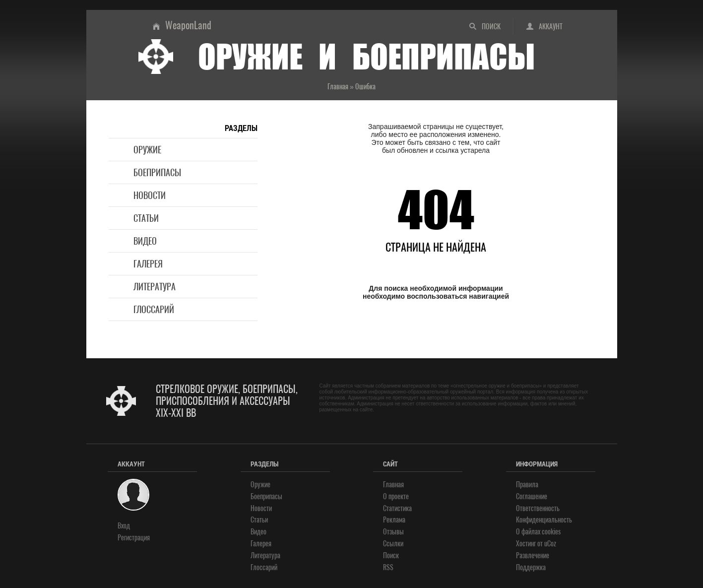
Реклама (394, 520)
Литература (155, 287)
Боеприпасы (157, 172)
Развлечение (533, 555)
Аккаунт (551, 27)
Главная (393, 485)
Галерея (148, 264)
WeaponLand (188, 25)
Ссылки (393, 544)
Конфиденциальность (544, 520)
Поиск (491, 27)
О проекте (396, 496)
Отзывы (393, 532)
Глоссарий (154, 309)
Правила (527, 485)
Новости (150, 195)
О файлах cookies (538, 532)
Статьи (146, 218)
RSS (388, 567)
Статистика (397, 508)
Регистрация (134, 538)
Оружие (147, 150)
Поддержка (531, 567)
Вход (124, 526)
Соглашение (532, 496)
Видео (145, 241)
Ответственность (538, 508)
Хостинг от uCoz (536, 544)
